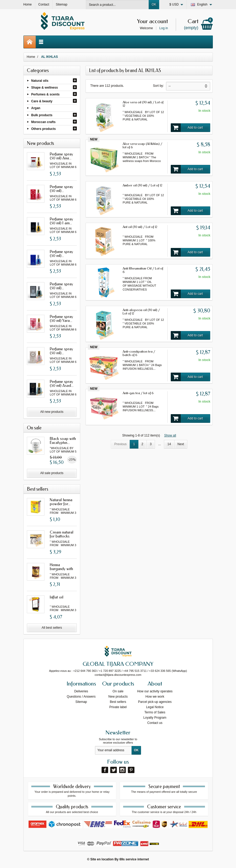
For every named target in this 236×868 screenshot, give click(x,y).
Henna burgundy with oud (61, 569)
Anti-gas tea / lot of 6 (138, 393)
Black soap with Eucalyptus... (63, 441)
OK (154, 4)
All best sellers (52, 628)
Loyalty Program (155, 718)
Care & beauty (42, 101)
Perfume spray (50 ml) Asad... (62, 384)
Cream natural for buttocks (62, 534)
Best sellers (118, 702)
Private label (118, 707)
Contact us (155, 723)
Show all (170, 435)
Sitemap (81, 702)
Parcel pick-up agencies (155, 702)
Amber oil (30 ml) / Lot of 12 (142, 185)
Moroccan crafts (44, 122)
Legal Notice (155, 707)
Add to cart (187, 128)
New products (118, 697)
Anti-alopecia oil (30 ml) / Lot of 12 (141, 312)
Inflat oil (57, 597)
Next (181, 444)
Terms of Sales (155, 712)
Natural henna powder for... (61, 502)
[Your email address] (113, 750)
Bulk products (42, 115)
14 (169, 444)
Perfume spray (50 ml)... (61, 189)
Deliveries (81, 691)
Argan (36, 108)
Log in (164, 28)
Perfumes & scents (46, 94)
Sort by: (158, 86)
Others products (44, 129)
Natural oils (40, 80)
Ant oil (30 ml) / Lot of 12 (140, 227)
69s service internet (134, 859)
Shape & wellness (45, 87)
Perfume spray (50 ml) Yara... (61, 319)
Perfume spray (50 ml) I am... (61, 221)
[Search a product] (117, 5)
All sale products (52, 473)
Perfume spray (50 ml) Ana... (61, 156)
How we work (155, 697)
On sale (118, 691)
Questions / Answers (81, 697)
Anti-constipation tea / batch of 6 (139, 353)
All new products (52, 412)
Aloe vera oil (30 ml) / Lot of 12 (143, 104)
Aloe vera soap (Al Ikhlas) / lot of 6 (142, 145)
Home (31, 57)
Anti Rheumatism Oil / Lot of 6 (143, 270)
